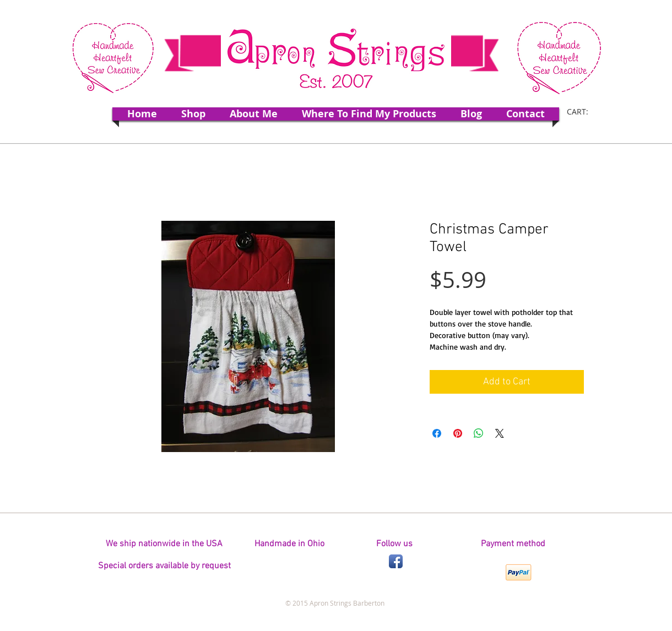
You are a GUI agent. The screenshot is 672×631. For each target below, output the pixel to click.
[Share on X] (500, 433)
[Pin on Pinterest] (458, 433)
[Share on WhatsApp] (479, 433)
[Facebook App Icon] (396, 561)
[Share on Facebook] (437, 433)
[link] (584, 112)
